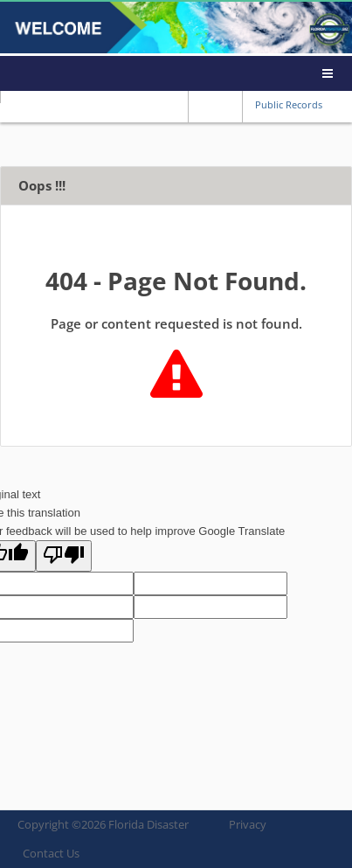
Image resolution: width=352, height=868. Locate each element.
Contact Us (51, 853)
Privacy (248, 824)
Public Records (289, 104)
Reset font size (215, 104)
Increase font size (229, 104)
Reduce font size (201, 104)
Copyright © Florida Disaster (103, 824)
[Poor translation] (64, 556)
